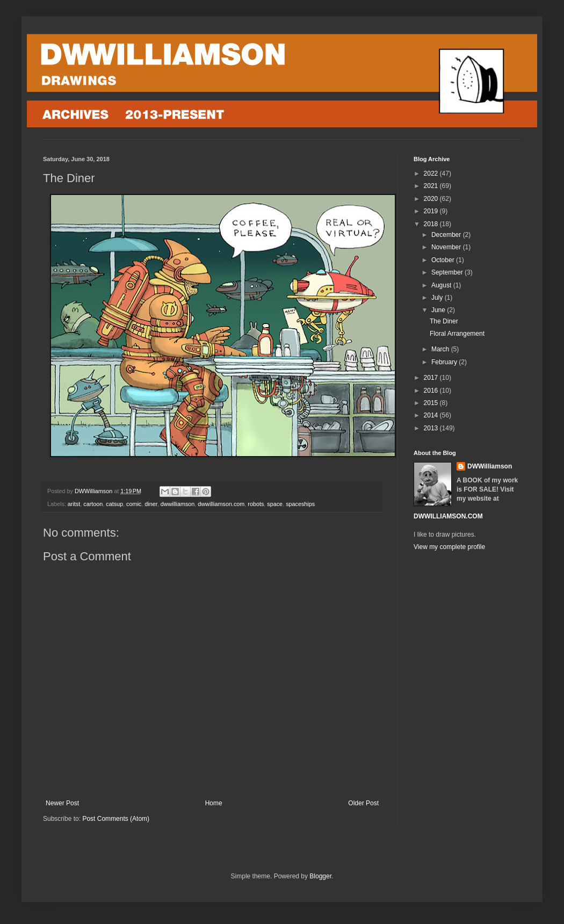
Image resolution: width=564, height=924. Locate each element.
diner (151, 504)
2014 (432, 415)
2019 (432, 211)
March (441, 349)
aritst (74, 504)
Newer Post (62, 803)
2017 (432, 378)
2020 (432, 199)
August (442, 285)
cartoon (93, 504)
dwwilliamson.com (221, 504)
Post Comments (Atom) (116, 819)
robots (256, 504)
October (444, 260)
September (448, 272)
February (445, 362)
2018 (432, 224)
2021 (432, 186)
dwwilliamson (178, 504)
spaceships (300, 504)
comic (134, 504)
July (438, 298)
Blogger (320, 876)
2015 (432, 403)
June (439, 310)
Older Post (363, 803)
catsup (114, 504)
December (447, 235)
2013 (432, 428)
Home (214, 803)
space (275, 504)
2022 (432, 174)
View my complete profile (449, 547)
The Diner (444, 321)
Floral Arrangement (457, 334)
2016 (432, 391)
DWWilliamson (490, 466)
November (447, 247)
